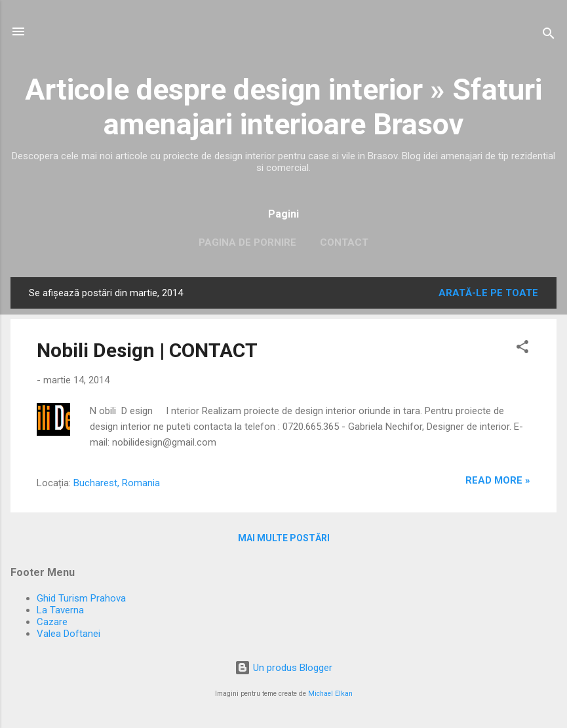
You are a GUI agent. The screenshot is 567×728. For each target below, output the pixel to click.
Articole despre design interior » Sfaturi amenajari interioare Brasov (283, 107)
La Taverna (60, 610)
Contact (344, 242)
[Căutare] (549, 36)
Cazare (52, 622)
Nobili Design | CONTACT (147, 350)
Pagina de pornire (247, 242)
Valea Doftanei (68, 634)
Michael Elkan (330, 694)
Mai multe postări (284, 538)
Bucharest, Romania (117, 483)
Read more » (498, 480)
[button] (522, 349)
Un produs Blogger (283, 668)
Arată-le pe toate (488, 293)
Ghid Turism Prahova (81, 598)
